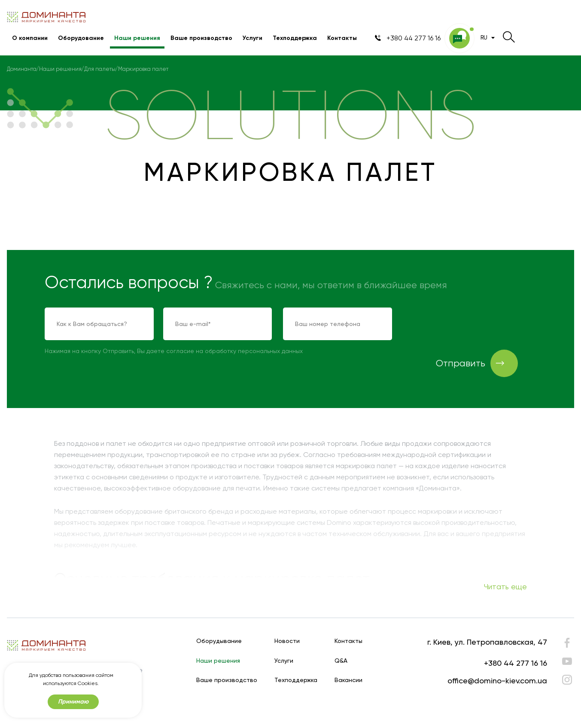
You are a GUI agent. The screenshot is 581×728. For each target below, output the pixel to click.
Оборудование (81, 38)
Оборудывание (219, 641)
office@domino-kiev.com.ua (497, 681)
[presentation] (468, 324)
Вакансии (348, 680)
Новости (287, 641)
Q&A (341, 661)
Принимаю (73, 702)
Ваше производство (201, 38)
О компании (30, 38)
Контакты (342, 38)
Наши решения (137, 38)
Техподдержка (295, 38)
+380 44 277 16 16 (516, 663)
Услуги (252, 38)
